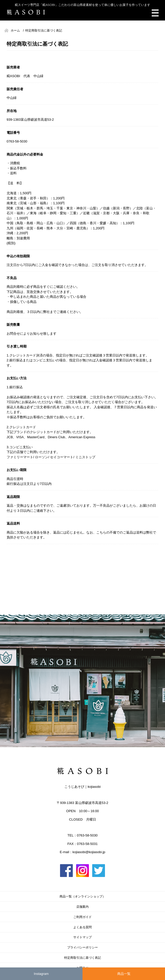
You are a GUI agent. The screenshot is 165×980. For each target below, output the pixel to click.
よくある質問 (82, 927)
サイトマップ (82, 937)
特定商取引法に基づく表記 (82, 958)
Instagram (41, 974)
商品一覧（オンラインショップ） (82, 896)
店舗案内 (82, 907)
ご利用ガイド (82, 917)
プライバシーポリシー (82, 947)
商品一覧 (124, 974)
